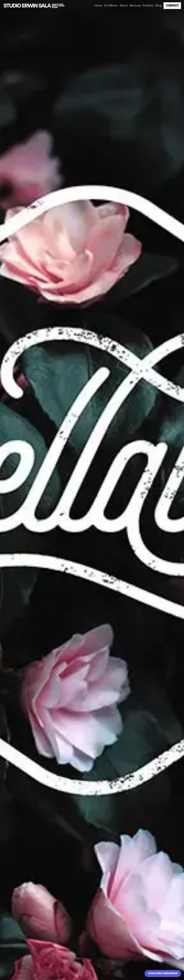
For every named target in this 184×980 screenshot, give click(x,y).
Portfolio (148, 6)
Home (98, 6)
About (124, 6)
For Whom (111, 6)
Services (135, 6)
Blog (159, 6)
